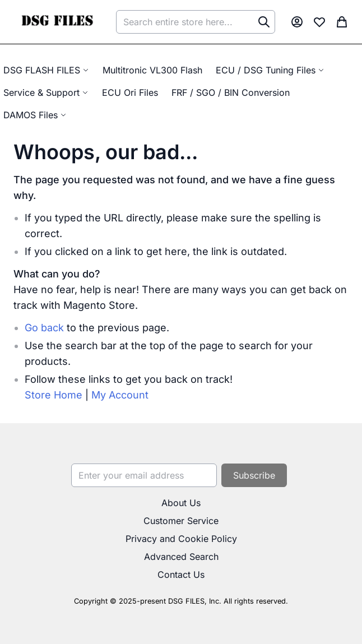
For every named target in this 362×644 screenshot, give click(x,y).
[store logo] (57, 22)
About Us (181, 503)
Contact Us (181, 574)
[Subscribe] (254, 475)
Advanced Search (181, 557)
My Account (120, 395)
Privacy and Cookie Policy (181, 539)
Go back (44, 328)
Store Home (54, 395)
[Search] (264, 22)
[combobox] (196, 22)
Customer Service (181, 521)
